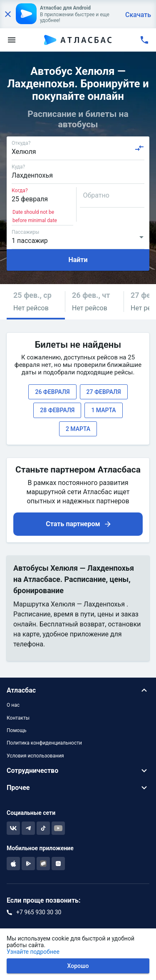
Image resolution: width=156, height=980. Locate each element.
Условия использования (35, 756)
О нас (13, 705)
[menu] (12, 40)
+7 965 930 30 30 (39, 912)
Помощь (17, 730)
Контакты (18, 718)
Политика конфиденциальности (44, 743)
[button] (36, 302)
